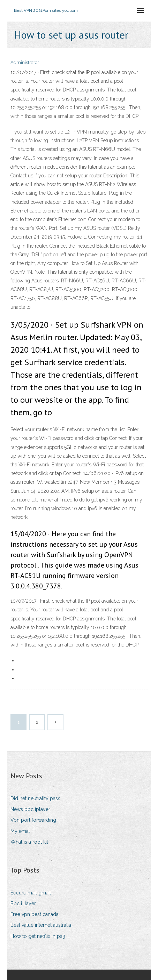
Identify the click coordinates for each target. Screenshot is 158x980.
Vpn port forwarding (33, 820)
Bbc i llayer (23, 903)
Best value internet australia (41, 925)
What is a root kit (29, 842)
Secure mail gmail (31, 893)
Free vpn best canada (35, 914)
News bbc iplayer (30, 809)
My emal (20, 831)
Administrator (25, 62)
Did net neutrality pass (35, 798)
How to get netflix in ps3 (38, 936)
